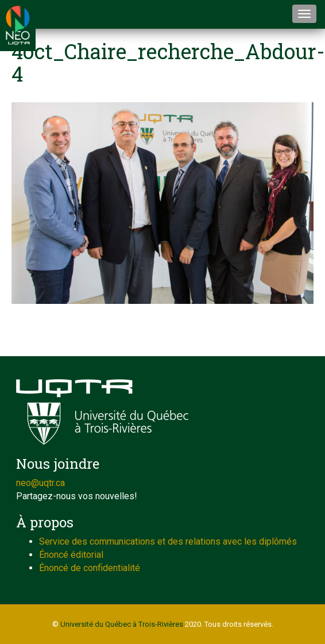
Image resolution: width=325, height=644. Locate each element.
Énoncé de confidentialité (90, 568)
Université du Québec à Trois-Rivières (122, 624)
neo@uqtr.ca (40, 483)
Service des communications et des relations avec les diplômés (168, 541)
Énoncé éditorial (71, 555)
